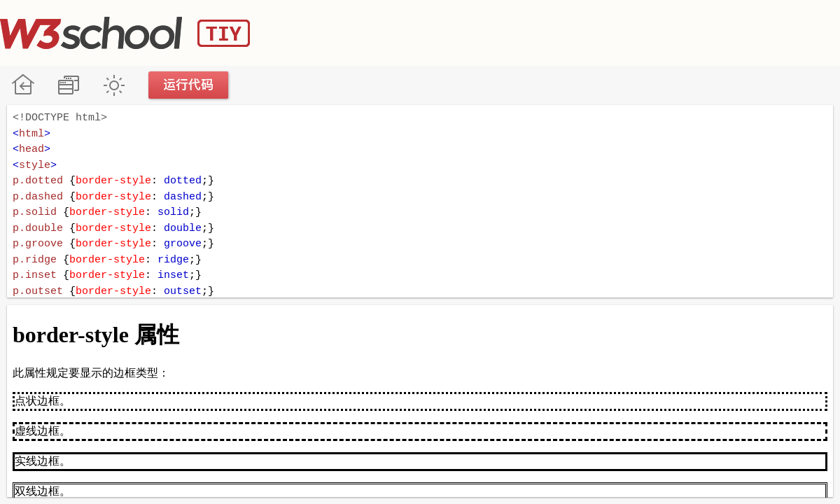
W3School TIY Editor (125, 33)
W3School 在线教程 (23, 85)
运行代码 (189, 85)
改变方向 (68, 85)
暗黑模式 (114, 85)
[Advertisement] (585, 31)
